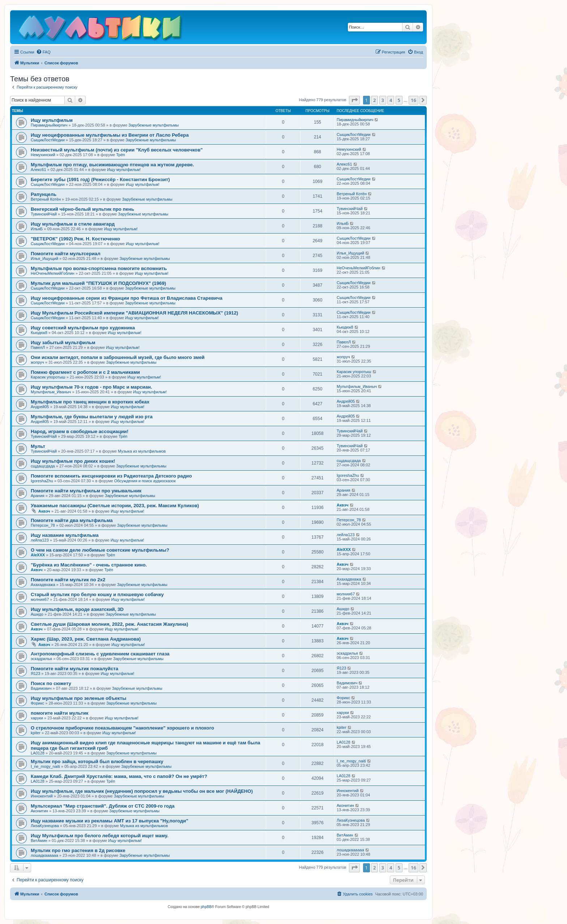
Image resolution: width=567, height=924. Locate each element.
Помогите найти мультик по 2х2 (68, 580)
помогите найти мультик (59, 713)
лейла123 (40, 540)
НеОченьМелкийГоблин (53, 273)
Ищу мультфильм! (124, 170)
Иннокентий (42, 796)
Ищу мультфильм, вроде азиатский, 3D (77, 609)
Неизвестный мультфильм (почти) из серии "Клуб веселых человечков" (117, 150)
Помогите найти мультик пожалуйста (74, 669)
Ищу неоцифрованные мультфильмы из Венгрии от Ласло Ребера (110, 135)
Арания (38, 496)
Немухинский (43, 155)
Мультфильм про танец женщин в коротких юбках (90, 402)
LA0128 (38, 753)
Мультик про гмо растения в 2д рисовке (78, 850)
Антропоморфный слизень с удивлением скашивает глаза (100, 654)
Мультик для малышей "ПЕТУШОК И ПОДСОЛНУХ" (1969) (98, 283)
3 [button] (383, 100)
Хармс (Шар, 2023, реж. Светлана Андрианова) (86, 639)
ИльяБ (37, 229)
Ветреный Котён (46, 199)
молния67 (40, 599)
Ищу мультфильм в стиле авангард (73, 224)
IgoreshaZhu (42, 481)
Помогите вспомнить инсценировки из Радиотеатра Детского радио (111, 476)
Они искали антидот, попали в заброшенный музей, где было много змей (118, 357)
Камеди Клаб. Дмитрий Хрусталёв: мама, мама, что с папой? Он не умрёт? (119, 776)
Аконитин (39, 811)
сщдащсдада (43, 466)
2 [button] (374, 100)
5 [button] (399, 100)
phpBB (206, 907)
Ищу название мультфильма (65, 535)
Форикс (37, 703)
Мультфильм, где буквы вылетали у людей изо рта (92, 417)
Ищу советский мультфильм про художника (83, 328)
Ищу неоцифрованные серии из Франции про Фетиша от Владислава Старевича (127, 298)
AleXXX (38, 555)
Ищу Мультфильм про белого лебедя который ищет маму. (100, 836)
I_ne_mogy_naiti (45, 766)
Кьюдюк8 (39, 333)
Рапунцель (44, 194)
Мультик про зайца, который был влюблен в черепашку (97, 762)
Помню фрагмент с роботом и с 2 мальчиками (85, 372)
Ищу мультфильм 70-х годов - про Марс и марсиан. (91, 387)
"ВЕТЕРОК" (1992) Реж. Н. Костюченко (75, 239)
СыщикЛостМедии (48, 140)
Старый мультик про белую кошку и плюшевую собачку (97, 594)
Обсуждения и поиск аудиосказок (145, 481)
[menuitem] (43, 52)
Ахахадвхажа (43, 585)
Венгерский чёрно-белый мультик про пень (82, 209)
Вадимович (41, 688)
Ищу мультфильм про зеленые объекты (78, 698)
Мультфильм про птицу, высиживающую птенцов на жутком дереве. (112, 165)
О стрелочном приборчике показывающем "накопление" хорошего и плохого (122, 728)
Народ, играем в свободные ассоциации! (80, 431)
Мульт (38, 446)
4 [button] (391, 100)
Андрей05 (40, 407)
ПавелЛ (38, 347)
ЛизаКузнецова (45, 826)
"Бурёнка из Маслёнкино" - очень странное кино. (89, 565)
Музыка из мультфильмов (142, 451)
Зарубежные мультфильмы (154, 125)
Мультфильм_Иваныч (51, 392)
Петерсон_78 (43, 525)
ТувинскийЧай (44, 214)
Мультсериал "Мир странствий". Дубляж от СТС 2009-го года (103, 806)
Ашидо (37, 614)
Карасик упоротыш (48, 377)
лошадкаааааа (44, 855)
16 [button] (413, 100)
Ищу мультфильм (52, 120)
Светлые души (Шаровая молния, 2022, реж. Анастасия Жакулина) (109, 624)
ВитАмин (39, 840)
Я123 (35, 673)
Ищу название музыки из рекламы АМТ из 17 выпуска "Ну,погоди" (110, 821)
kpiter (36, 733)
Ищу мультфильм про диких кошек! (73, 461)
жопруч (37, 362)
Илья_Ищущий (44, 258)
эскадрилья (41, 659)
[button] (354, 100)
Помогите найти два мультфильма (72, 520)
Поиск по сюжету (51, 683)
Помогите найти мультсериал (66, 254)
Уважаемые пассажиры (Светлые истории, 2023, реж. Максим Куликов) (115, 506)
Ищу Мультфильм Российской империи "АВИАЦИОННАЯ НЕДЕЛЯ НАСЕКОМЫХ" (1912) (134, 313)
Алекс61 (39, 170)
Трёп (120, 155)
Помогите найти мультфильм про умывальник (86, 491)
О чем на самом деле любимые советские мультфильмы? (100, 550)
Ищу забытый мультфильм (63, 343)
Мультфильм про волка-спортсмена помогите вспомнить (99, 268)
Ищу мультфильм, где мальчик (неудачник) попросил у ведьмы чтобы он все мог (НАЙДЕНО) (142, 791)
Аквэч (44, 511)
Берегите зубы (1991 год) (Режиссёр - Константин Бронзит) (100, 179)
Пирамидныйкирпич (49, 125)
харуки (37, 718)
